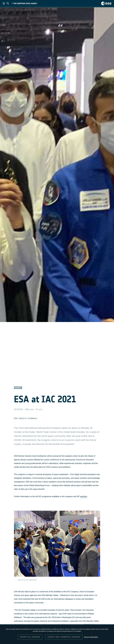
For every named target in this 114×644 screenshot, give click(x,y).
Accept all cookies (30, 637)
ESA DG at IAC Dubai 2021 (27, 580)
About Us (23, 418)
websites (84, 496)
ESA (16, 418)
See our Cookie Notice (91, 637)
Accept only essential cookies (64, 637)
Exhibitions (33, 418)
